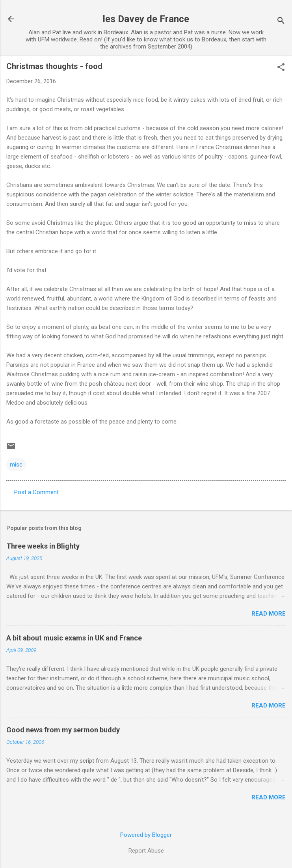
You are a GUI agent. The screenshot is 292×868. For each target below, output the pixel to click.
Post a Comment (36, 492)
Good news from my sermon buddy (63, 730)
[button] (281, 68)
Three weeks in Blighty (43, 546)
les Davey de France (146, 19)
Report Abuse (146, 851)
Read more (269, 614)
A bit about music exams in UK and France (74, 638)
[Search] (281, 21)
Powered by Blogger (146, 835)
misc (16, 465)
